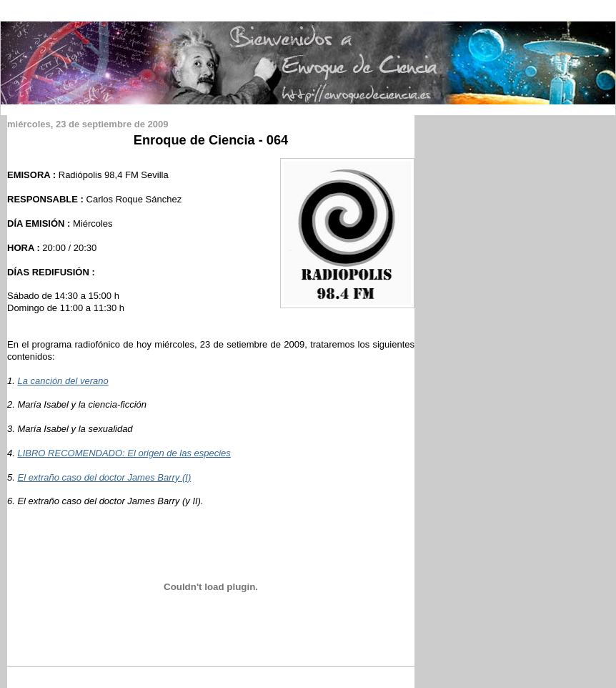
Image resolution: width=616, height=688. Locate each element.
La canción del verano (63, 381)
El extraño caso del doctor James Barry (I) (104, 477)
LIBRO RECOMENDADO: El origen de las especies (124, 453)
